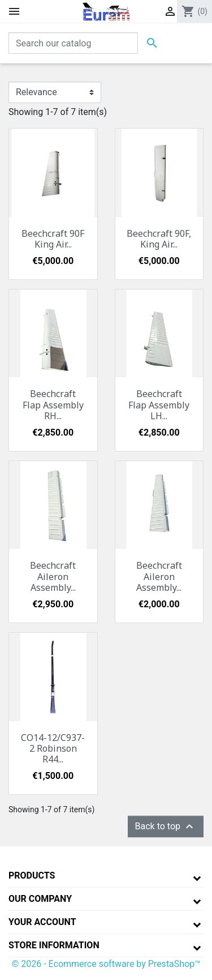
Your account (42, 922)
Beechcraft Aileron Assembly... (53, 576)
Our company (40, 899)
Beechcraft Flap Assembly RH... (53, 404)
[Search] (73, 43)
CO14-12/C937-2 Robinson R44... (53, 748)
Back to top (166, 826)
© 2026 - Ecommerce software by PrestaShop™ (106, 964)
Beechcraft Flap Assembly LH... (159, 404)
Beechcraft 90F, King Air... (159, 239)
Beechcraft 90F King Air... (53, 239)
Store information (54, 945)
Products (32, 875)
